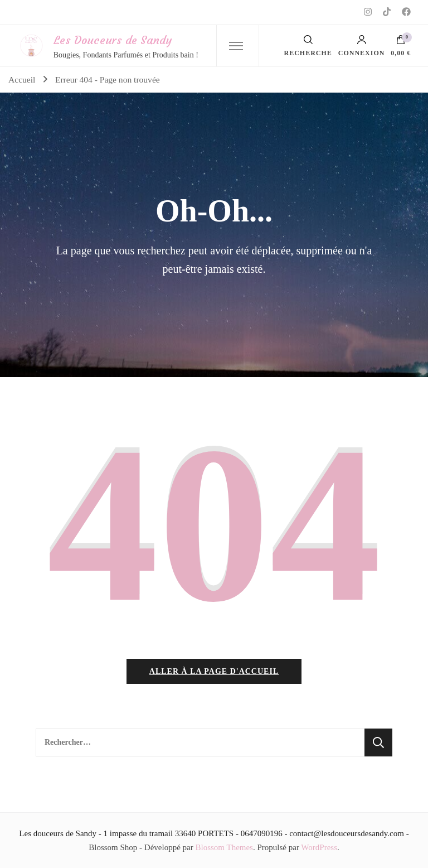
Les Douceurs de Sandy (113, 40)
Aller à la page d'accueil (214, 671)
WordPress (319, 847)
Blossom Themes (224, 847)
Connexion (362, 46)
